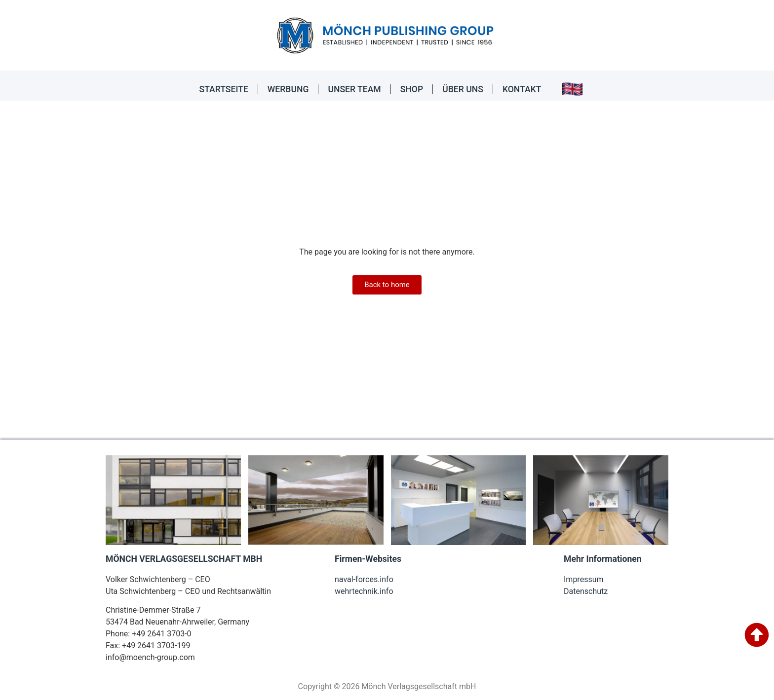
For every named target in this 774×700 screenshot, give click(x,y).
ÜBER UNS (463, 89)
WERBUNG (288, 89)
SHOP (412, 89)
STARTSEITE (224, 89)
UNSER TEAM (354, 89)
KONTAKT (522, 89)
